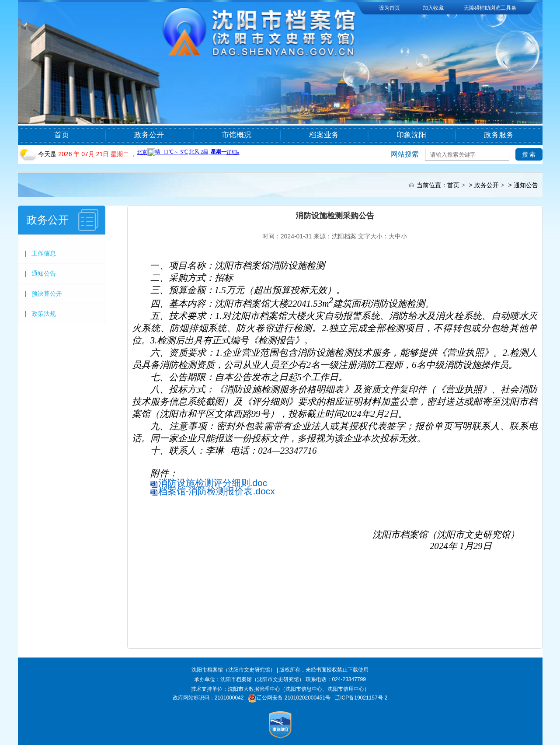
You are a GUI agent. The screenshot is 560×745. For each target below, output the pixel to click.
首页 (62, 135)
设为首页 (390, 8)
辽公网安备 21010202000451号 (294, 698)
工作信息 (44, 253)
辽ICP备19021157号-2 (361, 698)
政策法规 (44, 314)
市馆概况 (237, 135)
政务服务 (499, 135)
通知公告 (526, 185)
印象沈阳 (411, 135)
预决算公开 (47, 294)
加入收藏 (433, 8)
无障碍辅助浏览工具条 (490, 8)
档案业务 (324, 135)
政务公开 (149, 135)
